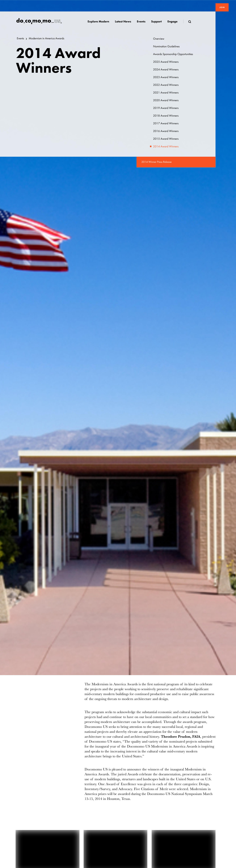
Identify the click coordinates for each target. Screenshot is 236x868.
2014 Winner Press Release (157, 162)
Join (222, 7)
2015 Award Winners (166, 139)
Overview (159, 39)
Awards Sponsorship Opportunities (173, 54)
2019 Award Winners (166, 108)
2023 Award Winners (166, 77)
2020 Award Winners (166, 100)
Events (20, 38)
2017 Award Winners (166, 123)
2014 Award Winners (166, 146)
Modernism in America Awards (46, 38)
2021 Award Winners (166, 93)
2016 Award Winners (166, 131)
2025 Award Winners (166, 62)
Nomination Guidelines (166, 46)
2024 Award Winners (166, 70)
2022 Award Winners (166, 85)
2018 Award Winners (166, 116)
